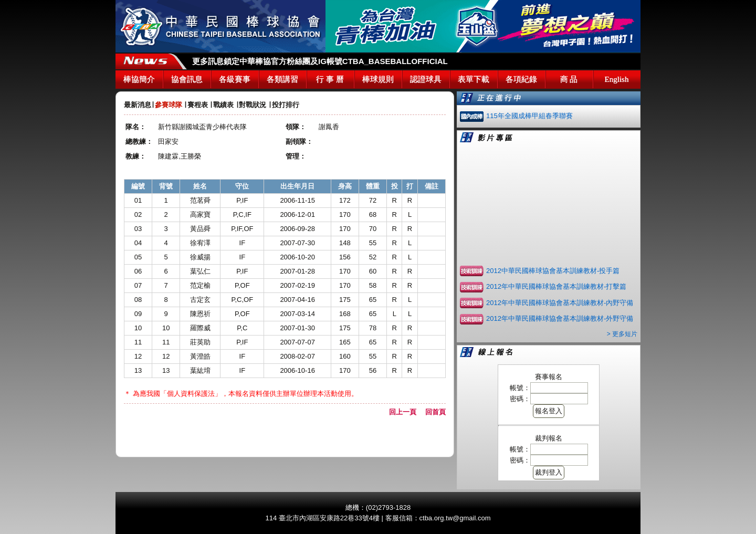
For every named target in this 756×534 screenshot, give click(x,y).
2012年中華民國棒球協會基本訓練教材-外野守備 (560, 318)
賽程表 (198, 105)
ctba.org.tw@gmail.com (455, 518)
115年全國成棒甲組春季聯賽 (529, 116)
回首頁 (435, 412)
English (617, 79)
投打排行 (286, 105)
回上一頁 (406, 412)
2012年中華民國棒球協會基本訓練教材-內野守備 (560, 303)
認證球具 (426, 79)
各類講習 (282, 79)
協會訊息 (187, 79)
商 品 (569, 79)
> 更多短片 (622, 334)
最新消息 (138, 105)
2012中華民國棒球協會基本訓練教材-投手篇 (553, 271)
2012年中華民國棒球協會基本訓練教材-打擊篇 (556, 286)
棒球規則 (378, 79)
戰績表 (223, 105)
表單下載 (474, 79)
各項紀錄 (521, 79)
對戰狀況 (253, 105)
